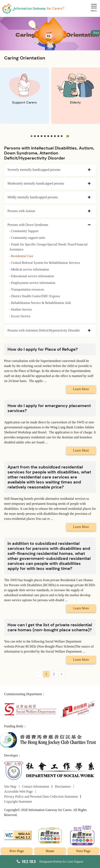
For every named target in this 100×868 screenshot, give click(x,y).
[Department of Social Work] (50, 771)
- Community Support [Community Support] (24, 231)
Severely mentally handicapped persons (34, 170)
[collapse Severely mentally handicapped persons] (89, 170)
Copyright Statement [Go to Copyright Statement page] (18, 802)
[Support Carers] (25, 96)
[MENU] (94, 6)
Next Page (83, 851)
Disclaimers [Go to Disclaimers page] (63, 786)
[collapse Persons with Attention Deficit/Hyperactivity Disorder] (89, 331)
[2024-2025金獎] (50, 835)
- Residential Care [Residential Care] (21, 256)
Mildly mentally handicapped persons (33, 197)
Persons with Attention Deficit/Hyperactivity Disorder (44, 330)
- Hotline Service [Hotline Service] (21, 309)
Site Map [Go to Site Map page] (10, 786)
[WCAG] (18, 835)
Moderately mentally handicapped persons (36, 183)
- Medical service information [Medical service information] (29, 269)
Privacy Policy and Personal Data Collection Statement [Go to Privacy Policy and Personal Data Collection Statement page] (41, 797)
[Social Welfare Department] (30, 709)
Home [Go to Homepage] (50, 851)
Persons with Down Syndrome (28, 225)
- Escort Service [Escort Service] (20, 316)
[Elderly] (76, 96)
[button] (32, 136)
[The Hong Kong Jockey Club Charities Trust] (50, 740)
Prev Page (17, 851)
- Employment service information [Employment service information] (32, 283)
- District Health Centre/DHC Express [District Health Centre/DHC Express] (35, 296)
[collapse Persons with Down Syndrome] (89, 225)
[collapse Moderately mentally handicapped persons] (89, 184)
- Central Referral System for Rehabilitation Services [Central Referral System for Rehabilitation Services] (45, 263)
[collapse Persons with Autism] (89, 211)
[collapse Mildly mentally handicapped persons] (89, 197)
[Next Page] (62, 674)
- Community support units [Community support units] (27, 238)
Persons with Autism (21, 211)
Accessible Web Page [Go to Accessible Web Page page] (18, 791)
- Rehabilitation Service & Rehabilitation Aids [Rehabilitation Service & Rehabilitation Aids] (40, 303)
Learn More (81, 389)
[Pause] (67, 136)
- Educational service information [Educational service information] (32, 276)
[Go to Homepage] (33, 8)
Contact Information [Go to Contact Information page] (35, 786)
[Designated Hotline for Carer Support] (50, 862)
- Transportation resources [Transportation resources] (27, 289)
